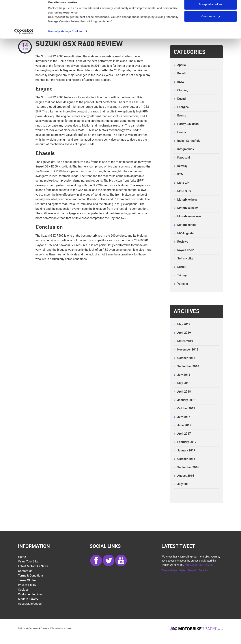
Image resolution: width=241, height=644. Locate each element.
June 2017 (182, 426)
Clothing (181, 91)
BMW (179, 82)
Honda (180, 133)
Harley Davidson (186, 124)
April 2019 (182, 333)
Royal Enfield (184, 250)
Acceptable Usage (30, 604)
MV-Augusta (184, 234)
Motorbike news (186, 208)
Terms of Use (27, 581)
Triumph (181, 276)
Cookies (23, 590)
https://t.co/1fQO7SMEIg (199, 565)
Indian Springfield (187, 141)
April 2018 (182, 392)
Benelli (180, 74)
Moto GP (181, 183)
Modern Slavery (28, 599)
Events (180, 116)
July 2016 (182, 484)
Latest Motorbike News (33, 567)
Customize (211, 22)
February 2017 (185, 442)
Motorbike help (185, 200)
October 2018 (184, 358)
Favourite (203, 571)
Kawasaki (182, 158)
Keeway (181, 166)
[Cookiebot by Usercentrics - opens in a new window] (24, 37)
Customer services (30, 595)
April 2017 (182, 434)
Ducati (180, 99)
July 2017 (182, 417)
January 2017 (184, 451)
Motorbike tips (185, 225)
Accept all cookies (211, 10)
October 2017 (184, 409)
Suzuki (180, 267)
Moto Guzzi (183, 192)
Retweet (192, 571)
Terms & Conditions (31, 576)
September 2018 (186, 367)
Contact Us (25, 571)
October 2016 (184, 459)
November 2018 (186, 350)
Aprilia (180, 65)
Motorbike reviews (188, 217)
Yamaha (181, 284)
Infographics (184, 149)
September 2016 (186, 468)
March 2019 (183, 341)
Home (22, 557)
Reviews (181, 242)
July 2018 (182, 375)
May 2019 (182, 325)
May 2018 (182, 384)
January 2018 (184, 400)
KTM (179, 175)
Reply (182, 571)
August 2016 (184, 476)
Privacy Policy (27, 585)
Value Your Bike (28, 562)
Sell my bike (183, 259)
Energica (181, 107)
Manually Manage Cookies (65, 36)
